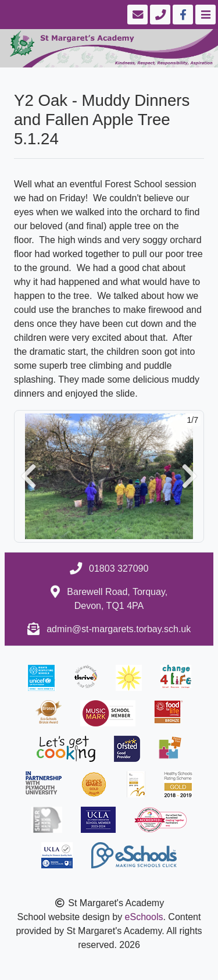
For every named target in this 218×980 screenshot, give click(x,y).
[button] (28, 477)
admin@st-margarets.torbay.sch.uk (119, 629)
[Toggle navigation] (204, 15)
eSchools (144, 917)
